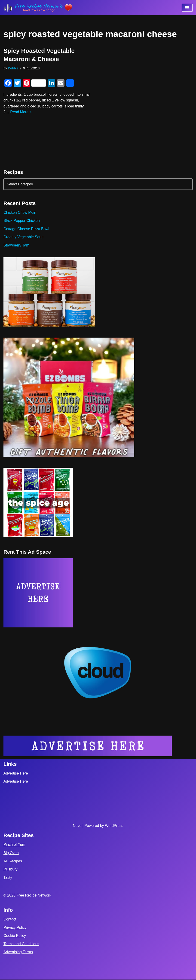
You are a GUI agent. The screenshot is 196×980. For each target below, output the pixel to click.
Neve (77, 826)
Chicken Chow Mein (20, 212)
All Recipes (13, 861)
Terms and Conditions (21, 944)
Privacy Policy (15, 928)
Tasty (8, 878)
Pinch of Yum (14, 845)
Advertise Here (16, 774)
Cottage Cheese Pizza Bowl (26, 229)
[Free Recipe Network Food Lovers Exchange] (38, 8)
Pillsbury (10, 870)
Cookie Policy (15, 936)
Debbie (13, 68)
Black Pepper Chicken (22, 221)
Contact (10, 920)
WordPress (114, 826)
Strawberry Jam (16, 245)
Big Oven (11, 853)
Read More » (21, 112)
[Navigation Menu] (187, 8)
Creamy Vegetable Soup (23, 237)
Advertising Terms (18, 952)
